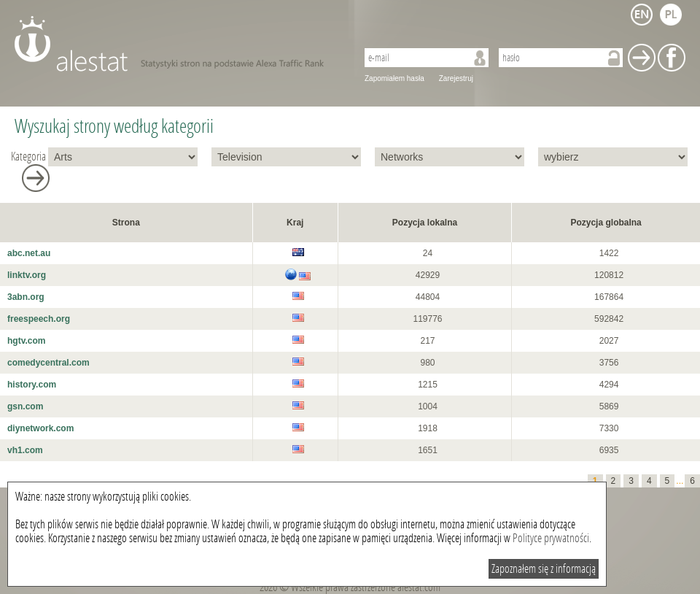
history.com (32, 385)
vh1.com (25, 450)
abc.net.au (29, 253)
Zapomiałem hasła (394, 78)
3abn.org (26, 297)
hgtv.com (26, 341)
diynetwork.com (40, 428)
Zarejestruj (456, 78)
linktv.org (27, 275)
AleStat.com (177, 44)
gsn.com (25, 406)
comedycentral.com (48, 363)
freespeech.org (39, 319)
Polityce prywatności (551, 538)
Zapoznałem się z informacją (544, 569)
